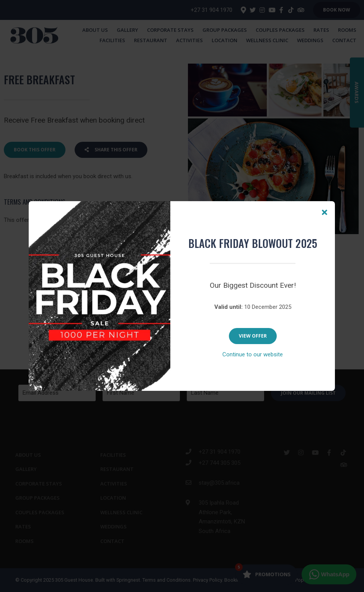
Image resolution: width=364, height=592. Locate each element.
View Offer (253, 336)
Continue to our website (253, 354)
